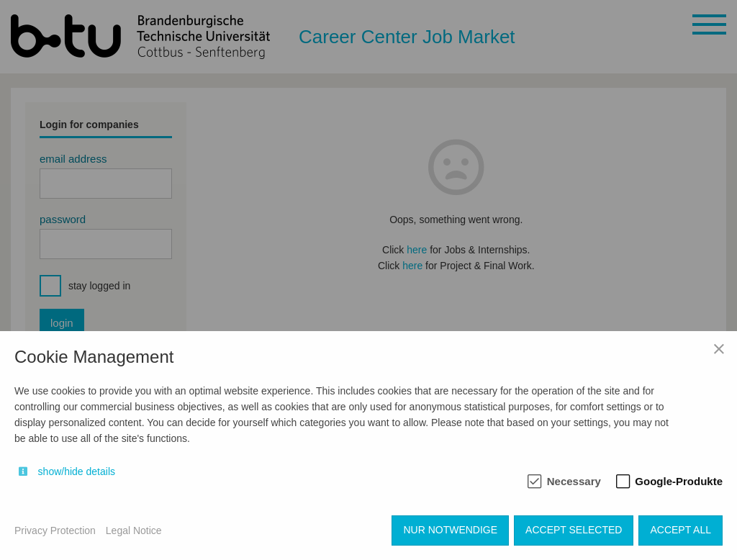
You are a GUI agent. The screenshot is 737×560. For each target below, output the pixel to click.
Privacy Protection (55, 530)
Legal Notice (134, 530)
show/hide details (77, 471)
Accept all (681, 530)
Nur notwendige (450, 530)
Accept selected (574, 530)
